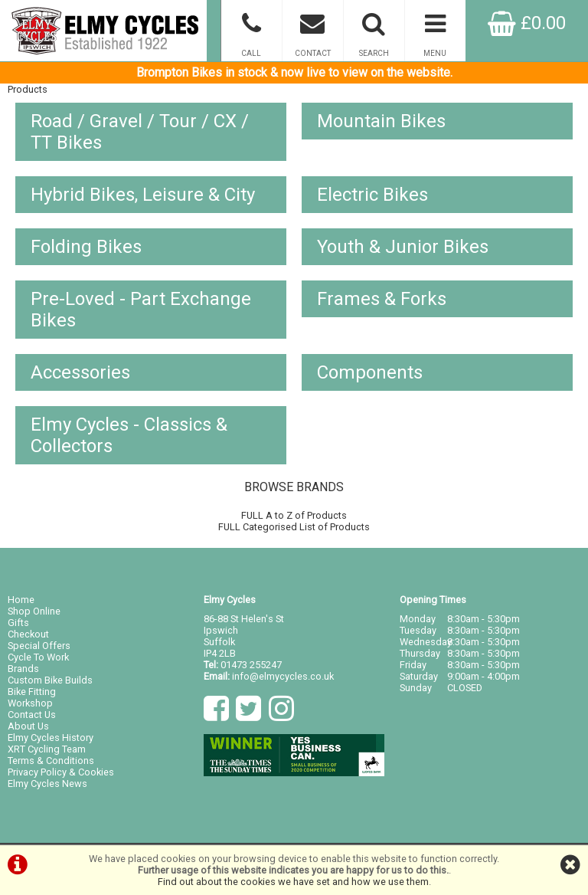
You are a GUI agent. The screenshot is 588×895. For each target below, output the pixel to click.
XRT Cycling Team (47, 749)
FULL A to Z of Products (294, 515)
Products (28, 89)
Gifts (18, 623)
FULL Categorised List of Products (294, 527)
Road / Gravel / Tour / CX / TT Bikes (140, 132)
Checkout (28, 634)
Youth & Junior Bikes (403, 247)
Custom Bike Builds (50, 680)
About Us (28, 726)
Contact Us (32, 715)
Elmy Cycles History (51, 738)
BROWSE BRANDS (294, 487)
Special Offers (39, 646)
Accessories (80, 372)
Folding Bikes (86, 247)
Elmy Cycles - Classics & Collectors (129, 435)
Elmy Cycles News (47, 784)
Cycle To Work (38, 657)
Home (21, 600)
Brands (23, 669)
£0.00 (527, 23)
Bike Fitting (32, 692)
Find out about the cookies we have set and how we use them (293, 882)
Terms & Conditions (51, 761)
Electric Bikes (372, 195)
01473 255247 (251, 665)
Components (370, 372)
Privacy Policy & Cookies (61, 772)
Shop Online (34, 611)
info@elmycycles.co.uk (283, 676)
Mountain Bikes (381, 121)
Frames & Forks (382, 299)
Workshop (30, 703)
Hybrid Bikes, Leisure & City (143, 195)
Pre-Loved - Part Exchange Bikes (141, 310)
